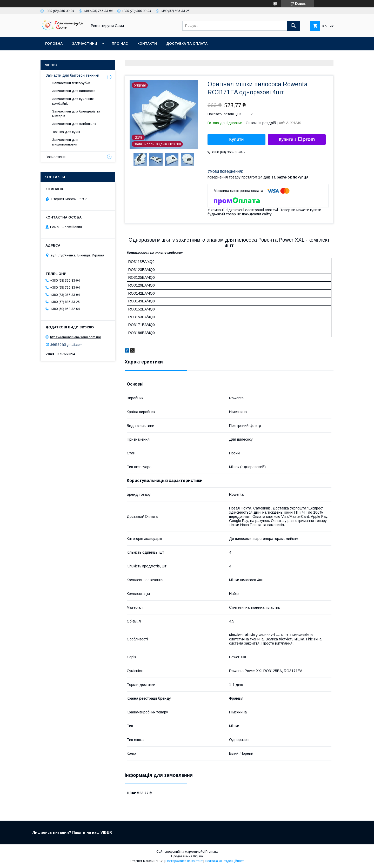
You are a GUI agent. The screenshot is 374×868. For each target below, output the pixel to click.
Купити (237, 139)
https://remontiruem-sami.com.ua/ (76, 337)
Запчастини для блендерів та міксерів (76, 114)
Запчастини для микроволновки (65, 142)
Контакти (147, 44)
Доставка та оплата (187, 44)
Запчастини (85, 44)
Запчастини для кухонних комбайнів (73, 101)
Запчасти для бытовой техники (72, 75)
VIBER (107, 832)
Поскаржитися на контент (184, 861)
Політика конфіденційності (225, 861)
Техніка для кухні (66, 132)
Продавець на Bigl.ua (187, 856)
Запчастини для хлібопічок (74, 124)
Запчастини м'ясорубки (71, 83)
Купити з (297, 140)
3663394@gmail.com (66, 344)
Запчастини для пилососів (74, 91)
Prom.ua (212, 852)
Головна (54, 44)
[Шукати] (293, 26)
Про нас (120, 44)
